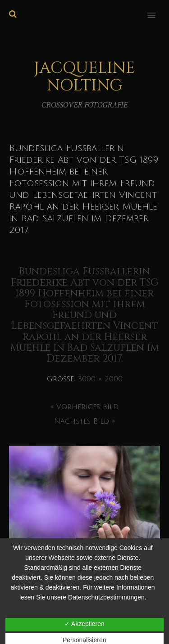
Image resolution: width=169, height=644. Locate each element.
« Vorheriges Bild (84, 407)
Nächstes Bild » (84, 421)
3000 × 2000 (100, 379)
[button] (157, 9)
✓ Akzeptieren (84, 624)
